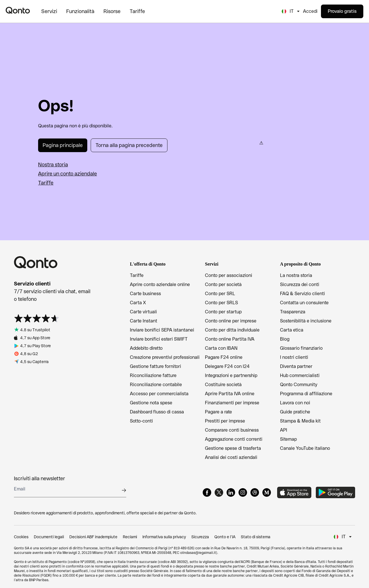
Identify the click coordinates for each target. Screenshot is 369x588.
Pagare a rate (218, 412)
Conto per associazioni (229, 275)
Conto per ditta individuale (232, 330)
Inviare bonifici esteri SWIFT (159, 339)
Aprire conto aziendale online (160, 284)
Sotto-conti (141, 421)
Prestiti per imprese (225, 421)
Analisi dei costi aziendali (231, 457)
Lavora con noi (295, 403)
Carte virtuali (143, 312)
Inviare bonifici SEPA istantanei (162, 330)
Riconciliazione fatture (153, 375)
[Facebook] (207, 492)
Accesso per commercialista (159, 394)
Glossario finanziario (301, 348)
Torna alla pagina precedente (129, 145)
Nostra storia (53, 164)
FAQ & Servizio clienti (302, 294)
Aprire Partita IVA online (230, 394)
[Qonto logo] (18, 10)
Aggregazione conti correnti (234, 439)
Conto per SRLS (221, 303)
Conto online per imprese (231, 321)
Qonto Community (299, 385)
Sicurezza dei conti (300, 284)
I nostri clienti (294, 357)
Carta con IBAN (221, 348)
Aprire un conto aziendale (68, 174)
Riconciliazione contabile (156, 385)
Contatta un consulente (304, 303)
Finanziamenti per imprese (232, 403)
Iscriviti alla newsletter (40, 478)
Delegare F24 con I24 (227, 366)
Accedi (310, 11)
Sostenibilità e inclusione (306, 321)
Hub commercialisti (300, 375)
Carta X (138, 303)
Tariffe (46, 183)
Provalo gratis (342, 11)
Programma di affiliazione (306, 394)
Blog (285, 339)
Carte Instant (144, 321)
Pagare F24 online (224, 357)
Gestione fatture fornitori (156, 366)
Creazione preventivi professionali (165, 357)
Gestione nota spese (151, 403)
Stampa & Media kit (300, 421)
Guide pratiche (295, 412)
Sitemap (288, 439)
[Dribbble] (255, 492)
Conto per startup (223, 312)
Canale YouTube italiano (305, 448)
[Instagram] (243, 492)
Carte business (145, 294)
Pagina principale (63, 145)
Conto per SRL (220, 294)
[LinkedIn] (231, 492)
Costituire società (223, 385)
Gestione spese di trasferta (233, 448)
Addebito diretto (146, 348)
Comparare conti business (232, 430)
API (284, 430)
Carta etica (292, 330)
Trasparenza (293, 312)
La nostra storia (296, 275)
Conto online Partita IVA (230, 339)
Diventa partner (296, 366)
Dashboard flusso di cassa (157, 412)
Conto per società (223, 284)
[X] (219, 492)
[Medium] (267, 492)
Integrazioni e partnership (231, 375)
